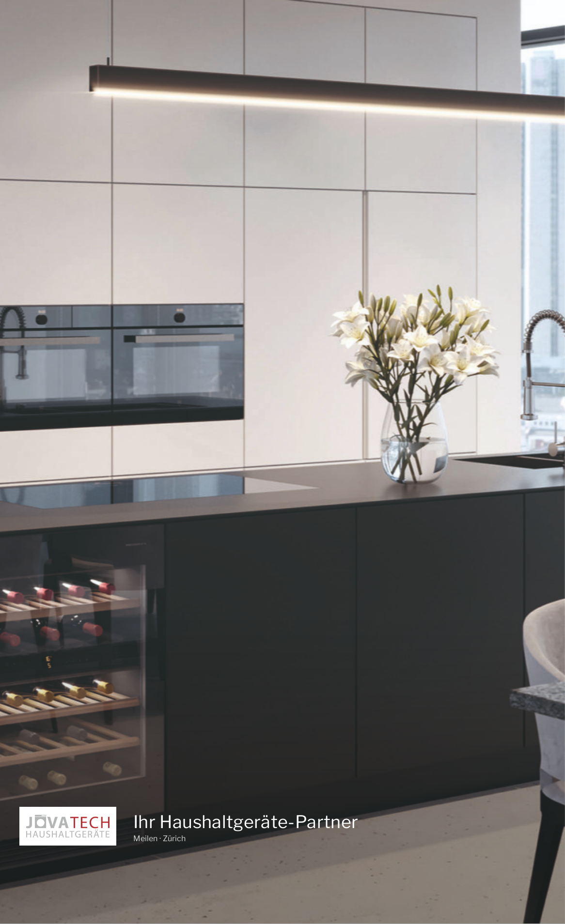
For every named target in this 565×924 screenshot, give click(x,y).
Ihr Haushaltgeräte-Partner (246, 820)
